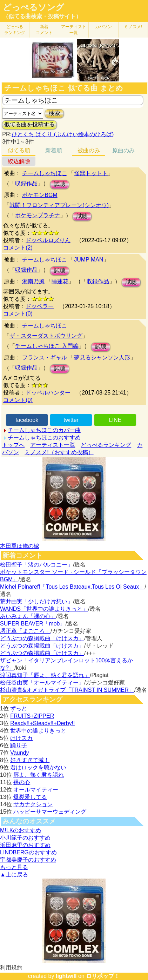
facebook (27, 420)
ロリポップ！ (103, 976)
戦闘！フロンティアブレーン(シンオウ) (59, 205)
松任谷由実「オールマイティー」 (42, 683)
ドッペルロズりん (48, 240)
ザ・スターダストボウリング (46, 336)
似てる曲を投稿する (29, 124)
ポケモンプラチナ (38, 215)
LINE (115, 420)
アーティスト (74, 30)
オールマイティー (36, 790)
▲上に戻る (14, 875)
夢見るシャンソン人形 (102, 357)
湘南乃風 (33, 281)
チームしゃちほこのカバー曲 (44, 430)
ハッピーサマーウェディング (50, 812)
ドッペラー (40, 306)
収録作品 (26, 183)
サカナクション (33, 804)
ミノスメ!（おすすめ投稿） (59, 452)
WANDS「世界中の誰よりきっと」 (44, 609)
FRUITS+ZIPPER (32, 716)
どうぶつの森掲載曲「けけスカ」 (42, 638)
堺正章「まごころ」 (25, 631)
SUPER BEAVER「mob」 (33, 624)
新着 (44, 30)
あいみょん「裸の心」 (28, 616)
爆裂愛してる (30, 797)
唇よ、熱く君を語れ (39, 775)
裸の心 (22, 782)
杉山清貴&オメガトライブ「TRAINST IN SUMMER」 (67, 690)
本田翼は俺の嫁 (20, 546)
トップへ (13, 445)
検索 (54, 113)
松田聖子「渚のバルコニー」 (36, 565)
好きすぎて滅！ (30, 760)
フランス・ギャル (45, 357)
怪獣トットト (91, 173)
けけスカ (21, 738)
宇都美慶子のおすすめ (28, 860)
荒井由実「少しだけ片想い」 (36, 601)
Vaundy (19, 753)
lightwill (66, 976)
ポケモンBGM (40, 195)
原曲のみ (123, 150)
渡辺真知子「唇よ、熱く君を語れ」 (45, 675)
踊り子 (19, 745)
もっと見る (14, 867)
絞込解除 (19, 161)
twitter (71, 420)
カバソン (103, 27)
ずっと (19, 708)
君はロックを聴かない (38, 767)
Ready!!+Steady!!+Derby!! (42, 723)
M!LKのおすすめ (21, 830)
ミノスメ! (133, 27)
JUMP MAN (89, 260)
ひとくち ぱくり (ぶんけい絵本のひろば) (63, 134)
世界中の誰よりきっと (38, 731)
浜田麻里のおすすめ (25, 845)
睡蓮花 (60, 281)
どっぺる (15, 30)
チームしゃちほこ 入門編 (47, 346)
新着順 (54, 150)
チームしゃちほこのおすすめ (44, 438)
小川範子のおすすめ (25, 838)
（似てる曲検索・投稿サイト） (42, 16)
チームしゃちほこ (45, 173)
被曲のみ (89, 150)
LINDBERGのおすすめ (28, 852)
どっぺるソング (33, 7)
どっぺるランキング (106, 445)
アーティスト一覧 (53, 445)
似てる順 (19, 150)
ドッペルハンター (48, 393)
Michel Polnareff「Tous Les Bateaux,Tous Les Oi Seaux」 (72, 587)
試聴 (60, 184)
